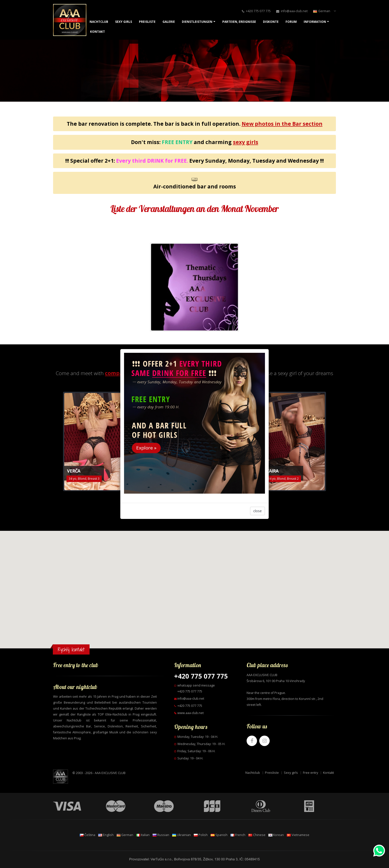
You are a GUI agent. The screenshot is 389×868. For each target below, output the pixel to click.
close (258, 511)
